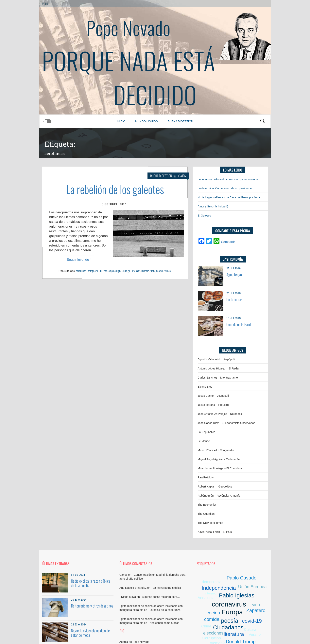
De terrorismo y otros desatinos (92, 606)
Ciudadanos (228, 627)
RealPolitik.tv (206, 477)
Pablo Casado (241, 578)
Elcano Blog (205, 387)
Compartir (228, 242)
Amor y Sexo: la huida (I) (213, 206)
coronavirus (229, 604)
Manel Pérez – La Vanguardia (216, 450)
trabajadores (157, 271)
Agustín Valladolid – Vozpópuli (216, 359)
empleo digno (115, 271)
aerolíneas (81, 271)
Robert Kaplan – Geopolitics (215, 487)
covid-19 (252, 621)
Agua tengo (234, 275)
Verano (255, 634)
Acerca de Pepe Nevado (134, 642)
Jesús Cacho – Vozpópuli (213, 396)
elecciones (213, 633)
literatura (234, 634)
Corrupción (212, 638)
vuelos (168, 271)
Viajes (182, 176)
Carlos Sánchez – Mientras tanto (218, 378)
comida (212, 619)
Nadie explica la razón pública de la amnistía (91, 583)
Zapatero (256, 610)
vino (256, 605)
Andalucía (206, 598)
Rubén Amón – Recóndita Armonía (219, 496)
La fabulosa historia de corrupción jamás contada (228, 179)
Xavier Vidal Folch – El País (215, 532)
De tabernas (234, 299)
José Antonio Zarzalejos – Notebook (220, 414)
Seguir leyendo (79, 260)
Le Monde (204, 441)
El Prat (103, 271)
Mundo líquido (146, 121)
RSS (45, 4)
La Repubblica (207, 432)
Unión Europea (252, 587)
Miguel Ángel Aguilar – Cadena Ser (219, 459)
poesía (230, 621)
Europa (232, 612)
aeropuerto (93, 271)
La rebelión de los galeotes (115, 189)
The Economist (207, 505)
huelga (127, 271)
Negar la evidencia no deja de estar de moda (90, 633)
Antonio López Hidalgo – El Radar (219, 368)
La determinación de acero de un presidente (225, 188)
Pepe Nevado (129, 28)
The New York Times (210, 523)
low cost (136, 271)
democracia (212, 582)
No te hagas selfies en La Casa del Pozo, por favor (229, 197)
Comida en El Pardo (239, 324)
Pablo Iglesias (237, 595)
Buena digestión (180, 121)
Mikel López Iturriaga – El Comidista (220, 468)
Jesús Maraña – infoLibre (213, 405)
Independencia (219, 588)
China (206, 626)
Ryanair (145, 271)
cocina (213, 613)
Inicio (121, 121)
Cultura (250, 629)
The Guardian (206, 514)
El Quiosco (204, 216)
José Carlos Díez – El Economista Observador (226, 423)
